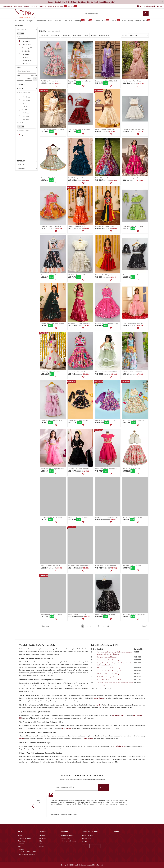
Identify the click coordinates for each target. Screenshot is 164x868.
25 (108, 626)
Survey (50, 6)
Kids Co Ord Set (26, 64)
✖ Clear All (20, 33)
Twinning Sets (66, 35)
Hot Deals (94, 35)
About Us (42, 836)
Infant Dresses (77, 35)
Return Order (42, 6)
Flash (147, 20)
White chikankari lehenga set (105, 677)
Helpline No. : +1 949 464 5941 (27, 852)
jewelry (99, 705)
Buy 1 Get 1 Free (104, 35)
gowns (22, 739)
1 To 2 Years (25, 113)
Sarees (22, 21)
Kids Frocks (25, 54)
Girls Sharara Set (27, 61)
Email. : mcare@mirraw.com (26, 855)
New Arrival (44, 35)
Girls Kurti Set (26, 51)
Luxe (106, 20)
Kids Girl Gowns (26, 45)
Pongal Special (55, 35)
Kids (65, 21)
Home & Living (127, 21)
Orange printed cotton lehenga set (107, 657)
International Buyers (67, 836)
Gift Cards (73, 6)
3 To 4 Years (25, 119)
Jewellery (58, 21)
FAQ (19, 846)
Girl (23, 135)
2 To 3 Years (25, 116)
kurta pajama (88, 739)
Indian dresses (99, 698)
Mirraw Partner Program (68, 841)
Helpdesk (21, 849)
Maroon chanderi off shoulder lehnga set (109, 671)
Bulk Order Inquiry (58, 6)
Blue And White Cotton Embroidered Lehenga (110, 680)
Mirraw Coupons (87, 836)
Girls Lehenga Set (27, 48)
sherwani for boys (118, 715)
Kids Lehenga (26, 41)
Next (144, 626)
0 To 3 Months (26, 97)
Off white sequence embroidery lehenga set (110, 668)
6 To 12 (24, 103)
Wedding (79, 20)
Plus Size (138, 21)
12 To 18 (24, 107)
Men (71, 21)
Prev (34, 806)
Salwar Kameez (40, 21)
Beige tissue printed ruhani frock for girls (109, 674)
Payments (21, 844)
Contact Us (43, 838)
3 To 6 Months (26, 100)
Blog (41, 841)
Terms (41, 844)
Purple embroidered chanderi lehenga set (109, 660)
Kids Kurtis (25, 57)
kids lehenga (67, 728)
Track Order (34, 6)
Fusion (116, 20)
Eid (90, 20)
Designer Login (65, 838)
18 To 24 (24, 110)
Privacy (42, 846)
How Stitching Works (24, 838)
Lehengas (29, 21)
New (15, 21)
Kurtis (50, 21)
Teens (86, 35)
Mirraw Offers (87, 838)
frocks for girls (120, 746)
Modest (97, 21)
